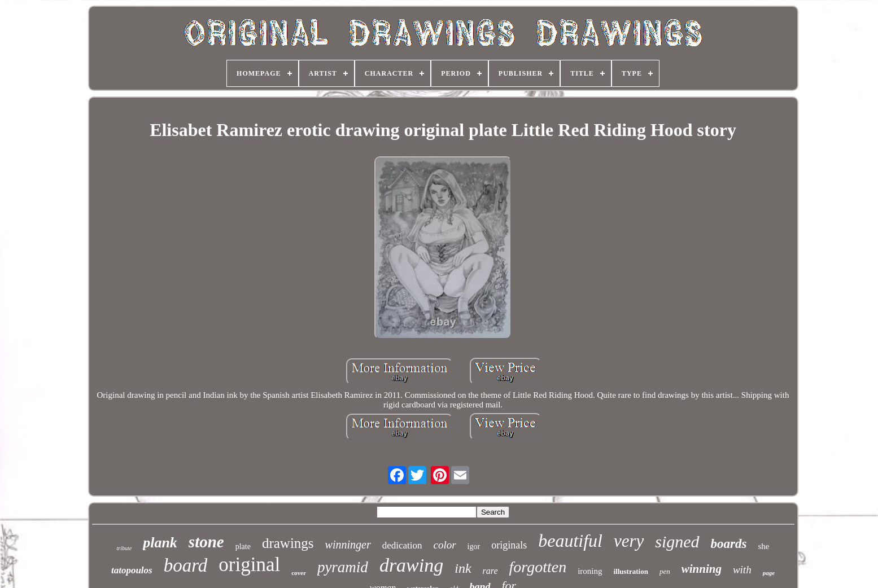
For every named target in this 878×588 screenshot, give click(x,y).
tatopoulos (132, 570)
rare (490, 571)
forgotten (538, 567)
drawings (288, 543)
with (742, 570)
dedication (402, 545)
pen (665, 571)
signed (677, 541)
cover (299, 573)
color (445, 545)
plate (243, 547)
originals (509, 545)
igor (474, 547)
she (764, 546)
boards (729, 544)
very (629, 541)
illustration (631, 571)
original (249, 565)
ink (463, 568)
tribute (124, 548)
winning (702, 569)
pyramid (343, 567)
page (769, 573)
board (186, 565)
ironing (590, 571)
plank (160, 543)
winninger (348, 545)
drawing (411, 565)
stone (206, 542)
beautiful (570, 541)
